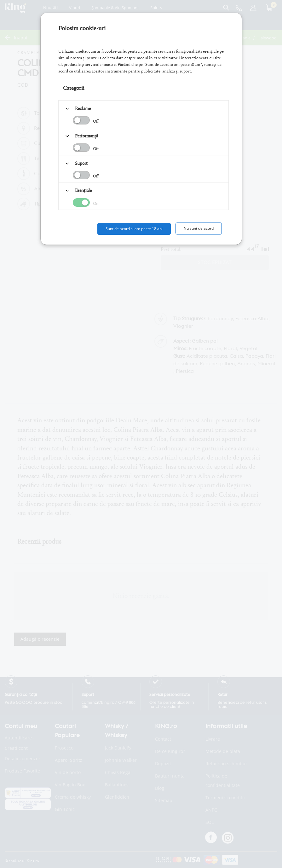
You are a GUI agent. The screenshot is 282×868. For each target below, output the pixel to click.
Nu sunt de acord (199, 228)
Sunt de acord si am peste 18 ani (134, 229)
